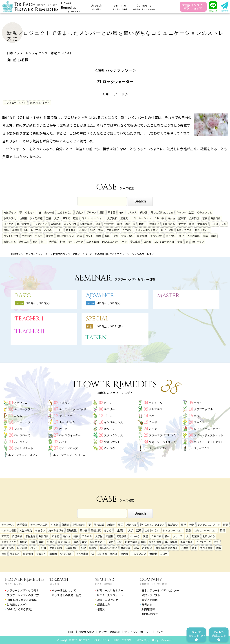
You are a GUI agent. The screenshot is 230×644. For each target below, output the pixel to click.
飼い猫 (144, 212)
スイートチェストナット (209, 435)
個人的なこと (202, 230)
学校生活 (27, 236)
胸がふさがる (184, 230)
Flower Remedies (25, 580)
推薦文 (101, 609)
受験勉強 (56, 224)
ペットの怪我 (11, 236)
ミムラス (199, 422)
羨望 (192, 224)
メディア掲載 (149, 600)
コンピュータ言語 (164, 241)
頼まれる (71, 230)
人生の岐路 (194, 236)
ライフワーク (76, 241)
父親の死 (109, 224)
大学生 (53, 241)
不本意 (112, 212)
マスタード (21, 429)
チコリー (109, 409)
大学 (57, 218)
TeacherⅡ (30, 332)
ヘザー (153, 416)
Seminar (105, 580)
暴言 (35, 241)
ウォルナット (112, 442)
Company (151, 580)
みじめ (48, 230)
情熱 (6, 230)
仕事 (25, 230)
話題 (214, 236)
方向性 (171, 218)
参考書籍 (147, 604)
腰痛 (76, 218)
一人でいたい (40, 224)
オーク (63, 429)
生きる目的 (93, 241)
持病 (121, 212)
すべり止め (156, 236)
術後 (62, 241)
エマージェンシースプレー (24, 455)
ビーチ (108, 403)
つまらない (127, 236)
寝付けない (198, 241)
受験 (98, 224)
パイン (153, 429)
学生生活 (135, 241)
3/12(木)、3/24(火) (38, 303)
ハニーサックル (24, 422)
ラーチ (153, 422)
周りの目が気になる (162, 212)
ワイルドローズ (68, 448)
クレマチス (156, 409)
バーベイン (21, 442)
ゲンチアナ (66, 416)
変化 (181, 236)
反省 (224, 224)
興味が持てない (65, 236)
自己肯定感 (23, 224)
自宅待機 (49, 212)
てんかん (132, 212)
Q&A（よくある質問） (20, 609)
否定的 (147, 241)
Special (97, 319)
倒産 (180, 241)
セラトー (199, 403)
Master (168, 296)
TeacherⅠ (30, 319)
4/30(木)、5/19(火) (109, 303)
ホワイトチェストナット (209, 442)
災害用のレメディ (17, 604)
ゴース (108, 416)
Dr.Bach (59, 580)
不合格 (214, 224)
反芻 (102, 212)
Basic (23, 296)
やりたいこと (205, 212)
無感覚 (124, 218)
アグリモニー (22, 403)
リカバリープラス (199, 448)
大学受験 (112, 218)
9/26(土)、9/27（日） (111, 326)
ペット (89, 236)
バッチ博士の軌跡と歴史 (66, 595)
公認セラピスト (151, 595)
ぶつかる (9, 224)
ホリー (198, 416)
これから (159, 218)
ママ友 (182, 224)
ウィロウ (109, 448)
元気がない (10, 212)
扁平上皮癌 (167, 230)
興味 (119, 224)
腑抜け (142, 224)
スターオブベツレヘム (162, 435)
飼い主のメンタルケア (115, 241)
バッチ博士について (64, 590)
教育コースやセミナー (110, 590)
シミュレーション (141, 218)
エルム (18, 416)
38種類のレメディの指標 (22, 600)
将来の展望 (86, 224)
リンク (159, 632)
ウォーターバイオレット (164, 442)
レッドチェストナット (207, 429)
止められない (65, 212)
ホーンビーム (67, 422)
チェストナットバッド (73, 409)
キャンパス (70, 224)
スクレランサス (113, 435)
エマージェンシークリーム (69, 455)
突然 (115, 236)
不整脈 (83, 230)
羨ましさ (130, 224)
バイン (63, 442)
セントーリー (157, 403)
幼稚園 (23, 218)
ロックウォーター (70, 435)
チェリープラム (23, 409)
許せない (154, 224)
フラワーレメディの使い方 (23, 595)
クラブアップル (203, 409)
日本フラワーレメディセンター (160, 590)
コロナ (59, 230)
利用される (169, 224)
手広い (79, 212)
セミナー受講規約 (109, 632)
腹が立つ (24, 241)
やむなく (30, 212)
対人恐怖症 (36, 218)
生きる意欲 (113, 230)
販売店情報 (148, 609)
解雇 (99, 236)
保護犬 (66, 218)
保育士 (50, 236)
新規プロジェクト (40, 103)
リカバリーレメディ (155, 448)
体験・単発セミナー (109, 600)
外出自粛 (216, 218)
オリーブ (109, 429)
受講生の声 (103, 604)
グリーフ (91, 212)
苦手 (205, 218)
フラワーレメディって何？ (23, 590)
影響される (10, 241)
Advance (100, 296)
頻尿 (107, 236)
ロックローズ (22, 435)
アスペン (64, 403)
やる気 (39, 236)
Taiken (96, 338)
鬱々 (43, 241)
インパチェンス (113, 422)
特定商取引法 (86, 632)
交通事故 (202, 224)
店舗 (48, 218)
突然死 (16, 230)
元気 (206, 236)
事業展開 (142, 236)
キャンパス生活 (185, 212)
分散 (92, 230)
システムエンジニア (147, 230)
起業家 (182, 218)
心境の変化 (10, 218)
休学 (101, 230)
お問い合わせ (150, 614)
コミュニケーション (15, 103)
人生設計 (127, 230)
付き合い (171, 236)
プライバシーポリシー (138, 632)
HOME (71, 632)
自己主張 (36, 230)
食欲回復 (194, 218)
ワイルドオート (24, 448)
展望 (80, 236)
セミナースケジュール (110, 595)
